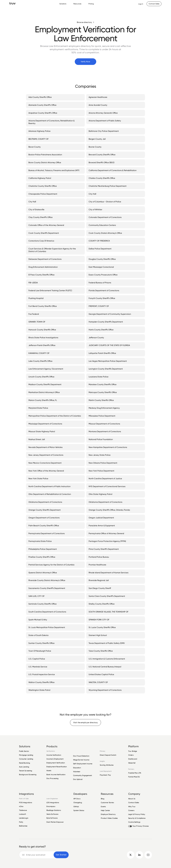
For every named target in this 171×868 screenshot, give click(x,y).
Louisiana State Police (99, 377)
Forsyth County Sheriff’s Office (102, 298)
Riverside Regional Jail (99, 580)
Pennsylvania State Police (41, 541)
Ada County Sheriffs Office (41, 97)
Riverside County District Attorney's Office (47, 580)
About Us (132, 799)
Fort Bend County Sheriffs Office (43, 306)
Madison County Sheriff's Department (46, 384)
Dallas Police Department (101, 249)
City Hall (93, 194)
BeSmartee (23, 826)
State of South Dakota (39, 635)
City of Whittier (96, 209)
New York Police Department (102, 471)
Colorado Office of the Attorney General (47, 225)
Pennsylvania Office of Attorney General (107, 533)
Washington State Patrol (40, 690)
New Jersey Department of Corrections (46, 455)
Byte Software (52, 818)
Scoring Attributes (107, 765)
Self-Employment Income (83, 764)
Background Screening (28, 775)
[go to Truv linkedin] (139, 855)
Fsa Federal (34, 314)
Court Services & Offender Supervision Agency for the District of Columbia (55, 250)
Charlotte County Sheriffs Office (43, 186)
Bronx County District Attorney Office (45, 162)
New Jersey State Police (100, 455)
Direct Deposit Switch (108, 755)
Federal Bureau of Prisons (100, 283)
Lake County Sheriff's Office (41, 361)
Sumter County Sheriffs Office (42, 643)
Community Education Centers (103, 225)
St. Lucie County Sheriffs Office (103, 627)
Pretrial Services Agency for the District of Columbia (52, 565)
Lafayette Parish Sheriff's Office (103, 353)
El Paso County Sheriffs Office (42, 275)
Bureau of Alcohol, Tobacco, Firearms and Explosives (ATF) (55, 170)
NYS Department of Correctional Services (108, 486)
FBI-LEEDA (34, 283)
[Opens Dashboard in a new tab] (141, 4)
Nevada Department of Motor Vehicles (46, 447)
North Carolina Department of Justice (106, 478)
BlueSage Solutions (54, 810)
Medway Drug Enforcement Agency (105, 408)
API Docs (77, 799)
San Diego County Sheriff (100, 588)
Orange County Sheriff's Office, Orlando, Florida (110, 510)
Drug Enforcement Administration (44, 267)
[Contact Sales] (154, 4)
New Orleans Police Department (104, 463)
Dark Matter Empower (55, 822)
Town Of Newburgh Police (40, 651)
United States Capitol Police (102, 674)
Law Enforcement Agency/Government (46, 369)
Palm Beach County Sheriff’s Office (44, 525)
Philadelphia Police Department (43, 549)
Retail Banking (25, 763)
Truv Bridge (133, 751)
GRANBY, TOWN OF (37, 322)
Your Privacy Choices (138, 826)
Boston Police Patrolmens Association (46, 155)
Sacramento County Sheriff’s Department (47, 588)
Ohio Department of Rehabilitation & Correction (50, 494)
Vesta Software (52, 814)
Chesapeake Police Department (43, 194)
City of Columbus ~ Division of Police (105, 202)
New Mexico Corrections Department (46, 463)
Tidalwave (23, 810)
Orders (131, 755)
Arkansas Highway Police (40, 131)
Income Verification (54, 755)
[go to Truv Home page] (13, 3)
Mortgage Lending (26, 755)
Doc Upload (78, 779)
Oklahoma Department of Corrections (46, 502)
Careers (131, 810)
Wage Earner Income (81, 760)
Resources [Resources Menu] (77, 4)
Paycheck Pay (105, 775)
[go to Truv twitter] (131, 855)
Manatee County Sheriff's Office (103, 384)
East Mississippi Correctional (102, 267)
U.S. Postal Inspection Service (42, 674)
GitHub (76, 807)
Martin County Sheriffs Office (102, 400)
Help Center (105, 810)
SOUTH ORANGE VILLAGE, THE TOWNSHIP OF (109, 612)
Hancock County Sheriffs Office (43, 330)
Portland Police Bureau (99, 557)
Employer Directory (108, 814)
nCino (21, 806)
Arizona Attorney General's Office (104, 113)
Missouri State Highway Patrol (42, 431)
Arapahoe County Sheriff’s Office (43, 113)
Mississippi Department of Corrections (46, 424)
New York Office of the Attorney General (47, 471)
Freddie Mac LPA (135, 773)
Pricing (91, 4)
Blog (103, 799)
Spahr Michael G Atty (38, 620)
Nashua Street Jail (37, 439)
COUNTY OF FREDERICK (100, 241)
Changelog (78, 803)
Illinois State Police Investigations (44, 337)
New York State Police (39, 478)
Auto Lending (24, 767)
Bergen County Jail (98, 139)
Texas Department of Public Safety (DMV (107, 643)
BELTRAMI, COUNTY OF (39, 139)
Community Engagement (83, 775)
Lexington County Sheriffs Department (106, 369)
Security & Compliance (137, 818)
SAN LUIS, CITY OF (37, 596)
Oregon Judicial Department (102, 518)
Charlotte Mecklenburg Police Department (108, 186)
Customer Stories (107, 803)
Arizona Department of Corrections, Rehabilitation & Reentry (55, 122)
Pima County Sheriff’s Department (104, 549)
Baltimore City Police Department (104, 131)
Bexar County (35, 147)
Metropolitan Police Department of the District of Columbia (55, 416)
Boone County (96, 147)
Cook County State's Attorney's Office (106, 233)
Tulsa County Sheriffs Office (101, 651)
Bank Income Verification (56, 775)
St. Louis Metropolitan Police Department (47, 627)
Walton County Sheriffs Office (42, 682)
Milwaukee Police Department (103, 416)
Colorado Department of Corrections (106, 217)
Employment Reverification (57, 767)
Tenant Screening (26, 771)
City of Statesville (37, 209)
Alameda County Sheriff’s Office (43, 105)
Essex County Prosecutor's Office (104, 275)
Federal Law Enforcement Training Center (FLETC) (51, 290)
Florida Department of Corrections (104, 290)
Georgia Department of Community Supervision (110, 314)
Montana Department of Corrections (105, 431)
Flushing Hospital (37, 298)
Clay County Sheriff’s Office (41, 217)
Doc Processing (53, 778)
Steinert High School (98, 635)
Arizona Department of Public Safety (105, 121)
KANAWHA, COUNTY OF (40, 353)
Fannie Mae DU (134, 777)
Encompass (51, 806)
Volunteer (77, 772)
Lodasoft (23, 814)
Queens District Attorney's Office (43, 573)
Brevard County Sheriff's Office (103, 155)
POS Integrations (26, 803)
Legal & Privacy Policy (137, 814)
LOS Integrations (53, 803)
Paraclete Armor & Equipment (102, 525)
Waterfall (132, 763)
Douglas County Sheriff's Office (103, 259)
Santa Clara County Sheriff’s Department (107, 596)
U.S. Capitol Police (37, 659)
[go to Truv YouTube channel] (148, 855)
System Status (79, 810)
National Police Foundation (101, 439)
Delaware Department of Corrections (46, 259)
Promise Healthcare (98, 565)
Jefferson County (97, 337)
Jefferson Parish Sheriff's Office (43, 345)
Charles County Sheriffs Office (102, 178)
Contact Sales (134, 803)
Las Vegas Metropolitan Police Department (108, 361)
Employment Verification (56, 763)
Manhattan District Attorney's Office (45, 392)
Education (77, 768)
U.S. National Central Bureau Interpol (106, 667)
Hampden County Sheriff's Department (106, 322)
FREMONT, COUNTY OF (99, 306)
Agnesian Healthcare (99, 97)
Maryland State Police (39, 408)
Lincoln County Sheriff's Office (42, 377)
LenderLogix (24, 818)
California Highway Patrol (40, 178)
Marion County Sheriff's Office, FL (43, 400)
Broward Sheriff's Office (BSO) (102, 162)
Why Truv (132, 807)
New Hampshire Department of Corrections (108, 447)
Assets (49, 770)
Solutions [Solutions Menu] (63, 4)
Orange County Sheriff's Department (45, 510)
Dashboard (133, 759)
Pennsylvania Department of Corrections (47, 533)
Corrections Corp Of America (42, 241)
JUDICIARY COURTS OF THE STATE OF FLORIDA (110, 345)
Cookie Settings (134, 822)
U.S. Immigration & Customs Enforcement (107, 659)
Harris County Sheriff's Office (102, 330)
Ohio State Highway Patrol (101, 494)
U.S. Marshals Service (38, 667)
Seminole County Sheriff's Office (43, 604)
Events (103, 807)
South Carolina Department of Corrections (48, 612)
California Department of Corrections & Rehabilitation (113, 170)
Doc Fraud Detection (81, 756)
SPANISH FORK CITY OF (100, 620)
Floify (21, 822)
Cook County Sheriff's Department (44, 233)
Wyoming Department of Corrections (106, 690)
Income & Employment (55, 759)
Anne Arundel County (99, 105)
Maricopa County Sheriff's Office (103, 392)
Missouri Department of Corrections (105, 424)
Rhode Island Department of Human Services (109, 573)
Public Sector (24, 751)
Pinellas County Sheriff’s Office (42, 557)
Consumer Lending (26, 759)
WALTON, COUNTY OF (99, 682)
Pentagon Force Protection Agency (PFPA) (108, 541)
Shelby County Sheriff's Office (102, 604)
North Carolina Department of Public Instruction (50, 486)
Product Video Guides (109, 818)
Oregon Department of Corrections (45, 518)
